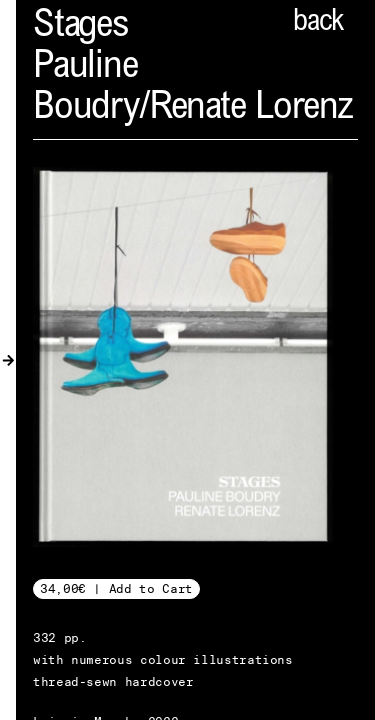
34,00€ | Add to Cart (116, 588)
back (318, 23)
